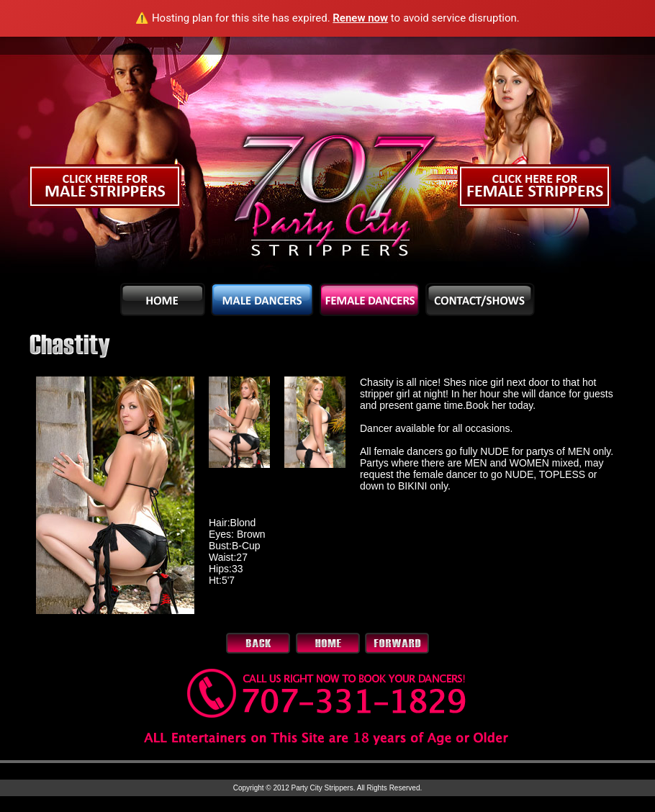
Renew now (360, 18)
